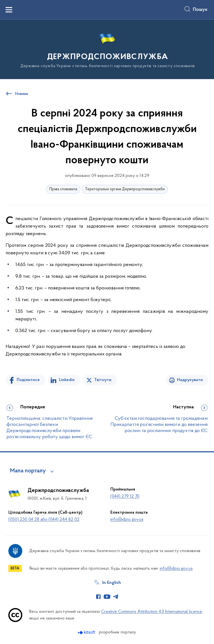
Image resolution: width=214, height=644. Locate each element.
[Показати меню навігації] (9, 10)
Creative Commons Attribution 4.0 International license (152, 612)
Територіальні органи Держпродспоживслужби (125, 189)
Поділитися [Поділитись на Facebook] (28, 380)
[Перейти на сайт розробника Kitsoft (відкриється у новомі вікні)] (87, 632)
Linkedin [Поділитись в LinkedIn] (67, 380)
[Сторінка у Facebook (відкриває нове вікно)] (98, 597)
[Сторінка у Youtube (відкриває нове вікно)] (107, 597)
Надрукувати (190, 380)
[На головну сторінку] (107, 49)
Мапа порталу (28, 471)
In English (112, 583)
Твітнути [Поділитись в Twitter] (103, 380)
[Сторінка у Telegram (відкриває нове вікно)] (116, 597)
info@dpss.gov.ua (127, 519)
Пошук (200, 10)
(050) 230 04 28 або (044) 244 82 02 (44, 519)
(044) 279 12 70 (125, 496)
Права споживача (63, 189)
